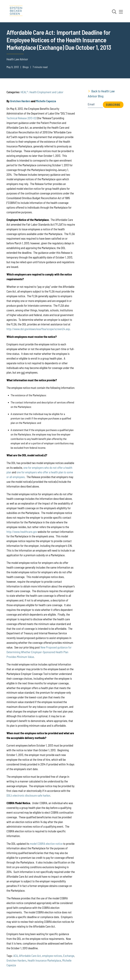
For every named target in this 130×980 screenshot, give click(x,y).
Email (91, 104)
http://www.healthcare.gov (22, 532)
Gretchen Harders (20, 101)
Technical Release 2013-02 (21, 118)
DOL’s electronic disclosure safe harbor (28, 795)
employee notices (52, 956)
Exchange (69, 956)
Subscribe (113, 105)
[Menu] (121, 13)
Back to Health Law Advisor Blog (101, 94)
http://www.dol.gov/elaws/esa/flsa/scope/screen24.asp (38, 329)
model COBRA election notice (46, 844)
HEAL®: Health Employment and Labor (42, 92)
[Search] (114, 12)
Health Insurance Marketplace (44, 960)
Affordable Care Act (30, 956)
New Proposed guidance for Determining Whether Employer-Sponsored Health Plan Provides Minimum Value (39, 652)
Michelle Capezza (46, 101)
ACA (15, 956)
